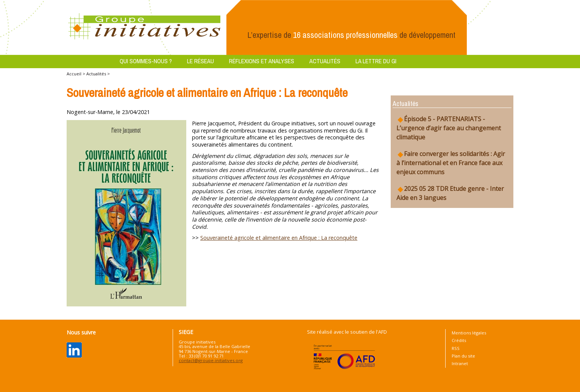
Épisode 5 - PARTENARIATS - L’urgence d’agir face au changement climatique (449, 128)
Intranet (460, 363)
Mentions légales (469, 333)
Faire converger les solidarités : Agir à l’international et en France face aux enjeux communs (451, 163)
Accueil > (76, 74)
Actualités (325, 61)
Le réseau (200, 61)
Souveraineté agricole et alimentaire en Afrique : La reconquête (279, 238)
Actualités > (98, 74)
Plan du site (463, 356)
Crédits (459, 340)
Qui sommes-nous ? (146, 61)
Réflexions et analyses (262, 61)
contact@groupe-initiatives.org (211, 360)
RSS (456, 348)
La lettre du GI (376, 61)
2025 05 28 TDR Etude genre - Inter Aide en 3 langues (450, 193)
